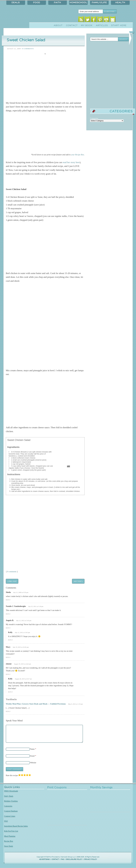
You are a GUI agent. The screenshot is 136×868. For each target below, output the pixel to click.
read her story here (71, 162)
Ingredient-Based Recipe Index (16, 826)
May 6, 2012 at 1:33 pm (75, 704)
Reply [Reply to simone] (8, 674)
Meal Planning (10, 836)
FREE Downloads (11, 791)
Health (120, 3)
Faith (57, 3)
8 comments (12, 572)
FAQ (6, 821)
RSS (81, 20)
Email (113, 20)
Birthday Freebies (11, 801)
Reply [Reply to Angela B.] (8, 628)
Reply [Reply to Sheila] (8, 600)
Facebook (94, 20)
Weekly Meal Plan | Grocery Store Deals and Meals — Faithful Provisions (36, 704)
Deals (16, 3)
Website (33, 763)
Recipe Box (9, 841)
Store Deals (9, 846)
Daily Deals (9, 796)
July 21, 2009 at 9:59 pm (21, 592)
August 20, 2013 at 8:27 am (23, 679)
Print (69, 466)
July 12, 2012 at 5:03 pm (24, 620)
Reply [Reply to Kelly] (10, 640)
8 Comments (28, 49)
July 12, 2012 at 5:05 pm (22, 632)
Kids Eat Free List (11, 831)
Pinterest (100, 20)
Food (37, 3)
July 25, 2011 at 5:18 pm (36, 606)
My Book (87, 25)
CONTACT (55, 859)
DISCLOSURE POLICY (74, 859)
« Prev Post (12, 581)
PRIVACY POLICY (91, 859)
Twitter (87, 20)
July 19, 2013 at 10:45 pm (21, 647)
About (58, 25)
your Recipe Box (78, 155)
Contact (72, 25)
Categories (8, 806)
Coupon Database (11, 811)
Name (32, 749)
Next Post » (78, 581)
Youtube (106, 20)
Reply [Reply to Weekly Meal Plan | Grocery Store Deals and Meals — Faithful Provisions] (8, 711)
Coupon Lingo (10, 816)
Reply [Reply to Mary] (8, 657)
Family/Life (99, 3)
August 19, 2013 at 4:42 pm (22, 664)
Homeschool (78, 3)
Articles (102, 25)
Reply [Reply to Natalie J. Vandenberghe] (8, 614)
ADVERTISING (44, 859)
